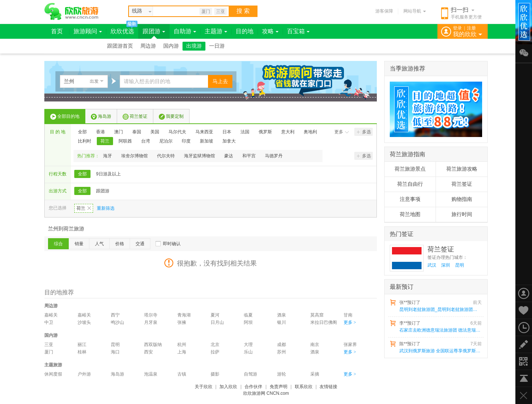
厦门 (206, 11)
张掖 (182, 322)
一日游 (217, 46)
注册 (471, 28)
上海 (182, 352)
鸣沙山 (117, 322)
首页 (57, 31)
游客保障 (384, 11)
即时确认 (172, 244)
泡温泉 (151, 374)
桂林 (82, 352)
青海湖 (184, 315)
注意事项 (410, 199)
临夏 (248, 315)
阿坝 (248, 322)
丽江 (82, 345)
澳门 (119, 132)
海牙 (108, 156)
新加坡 (207, 141)
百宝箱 (298, 31)
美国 (155, 132)
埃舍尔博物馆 (134, 156)
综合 (58, 244)
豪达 (229, 156)
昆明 (115, 345)
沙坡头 (84, 322)
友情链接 (328, 387)
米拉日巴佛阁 (324, 322)
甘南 (348, 315)
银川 (282, 322)
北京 (215, 345)
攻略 (270, 31)
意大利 (288, 132)
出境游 (194, 46)
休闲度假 (53, 374)
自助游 (185, 31)
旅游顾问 (88, 31)
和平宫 (249, 156)
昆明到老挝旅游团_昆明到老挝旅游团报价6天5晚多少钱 (440, 309)
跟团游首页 (120, 46)
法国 (245, 132)
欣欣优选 (122, 31)
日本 (227, 132)
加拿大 (229, 141)
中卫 (49, 322)
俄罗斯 (265, 132)
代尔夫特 (166, 156)
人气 (99, 244)
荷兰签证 (135, 117)
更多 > (350, 322)
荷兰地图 (410, 214)
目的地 (245, 31)
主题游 (216, 31)
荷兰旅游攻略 (462, 169)
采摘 (315, 374)
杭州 (182, 345)
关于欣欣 (204, 387)
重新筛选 (106, 208)
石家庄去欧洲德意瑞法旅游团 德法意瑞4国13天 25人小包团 (440, 330)
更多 (342, 132)
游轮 (282, 374)
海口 (115, 352)
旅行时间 (462, 214)
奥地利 (310, 132)
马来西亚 (204, 132)
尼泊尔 (166, 141)
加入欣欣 (228, 387)
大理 (248, 345)
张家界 (350, 345)
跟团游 (154, 31)
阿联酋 (125, 141)
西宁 (115, 315)
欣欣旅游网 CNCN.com (266, 393)
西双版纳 (153, 345)
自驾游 (250, 374)
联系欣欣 (304, 387)
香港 (100, 132)
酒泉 (282, 315)
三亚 (221, 11)
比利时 (85, 141)
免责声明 (279, 387)
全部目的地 (65, 117)
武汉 (432, 265)
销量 (79, 244)
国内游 (171, 46)
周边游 (148, 46)
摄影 (215, 374)
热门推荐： (88, 156)
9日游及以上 (108, 174)
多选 (364, 132)
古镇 (182, 374)
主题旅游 (53, 365)
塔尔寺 (151, 315)
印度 (186, 141)
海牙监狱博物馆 (199, 156)
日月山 (217, 322)
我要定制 (171, 117)
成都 (282, 345)
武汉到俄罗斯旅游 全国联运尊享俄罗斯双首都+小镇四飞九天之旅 (440, 351)
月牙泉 (151, 322)
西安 (149, 352)
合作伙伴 (253, 387)
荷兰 (105, 141)
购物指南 (462, 199)
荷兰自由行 (410, 184)
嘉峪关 (51, 315)
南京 (315, 345)
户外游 (84, 374)
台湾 (146, 141)
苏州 (282, 352)
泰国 (137, 132)
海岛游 (101, 117)
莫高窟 (317, 315)
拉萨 (215, 352)
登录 (457, 28)
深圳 (446, 265)
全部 (82, 132)
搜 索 (243, 11)
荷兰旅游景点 (410, 169)
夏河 (215, 315)
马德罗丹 (274, 156)
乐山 (248, 352)
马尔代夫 (177, 132)
